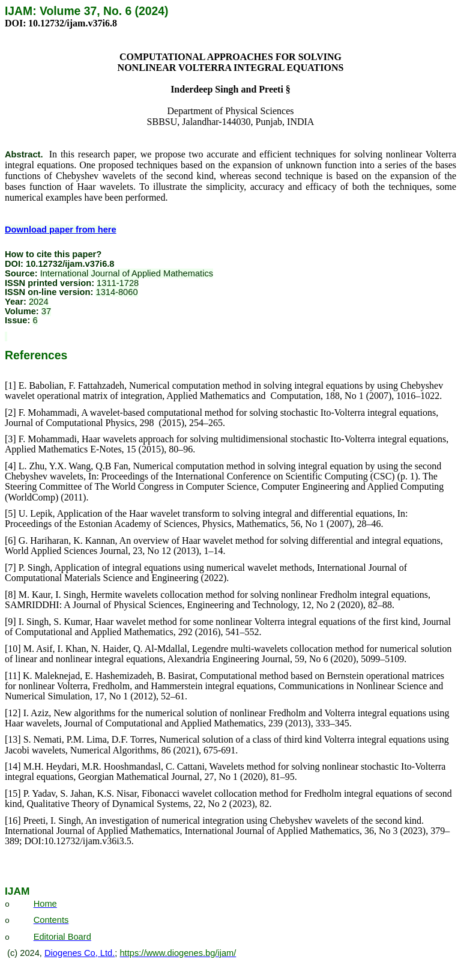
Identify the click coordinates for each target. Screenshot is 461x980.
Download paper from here (61, 230)
